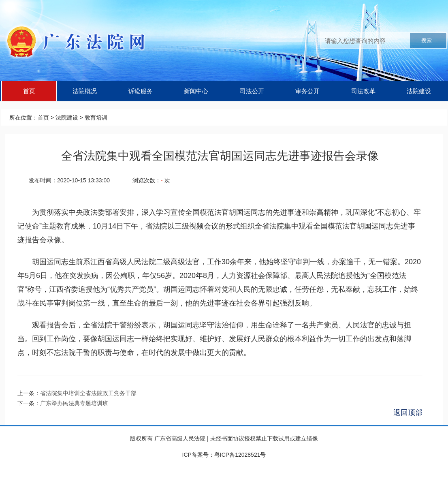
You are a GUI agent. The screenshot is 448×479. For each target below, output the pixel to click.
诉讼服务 (141, 91)
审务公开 (307, 91)
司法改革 (363, 91)
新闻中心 (196, 91)
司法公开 (252, 91)
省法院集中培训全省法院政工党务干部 (88, 393)
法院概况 (85, 91)
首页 (29, 91)
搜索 (427, 40)
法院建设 (419, 91)
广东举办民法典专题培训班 (74, 403)
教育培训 (96, 118)
